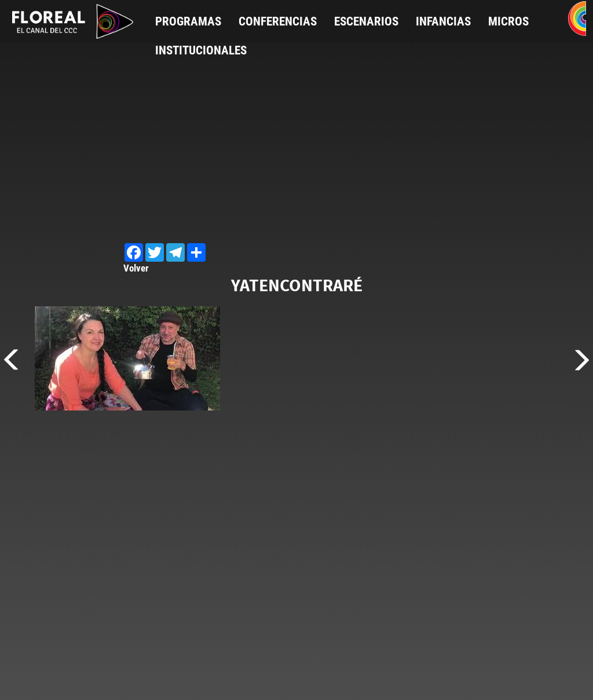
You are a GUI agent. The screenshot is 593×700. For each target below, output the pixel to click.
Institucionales (201, 50)
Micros (508, 21)
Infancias (443, 21)
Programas (188, 21)
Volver (136, 268)
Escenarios (366, 21)
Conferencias (278, 21)
